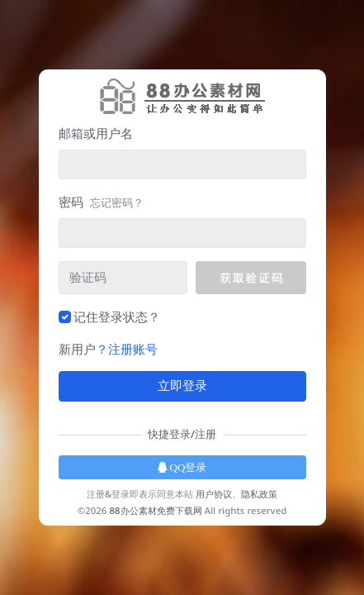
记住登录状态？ (117, 317)
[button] (251, 278)
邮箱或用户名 (96, 133)
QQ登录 (182, 467)
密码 (101, 202)
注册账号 (133, 349)
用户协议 (214, 494)
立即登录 (182, 386)
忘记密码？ (117, 202)
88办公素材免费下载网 (155, 510)
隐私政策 (259, 494)
